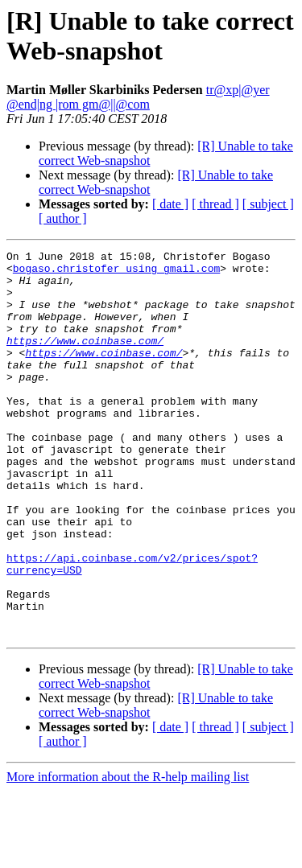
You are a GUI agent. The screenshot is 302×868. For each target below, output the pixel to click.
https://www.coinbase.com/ (85, 360)
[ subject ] (268, 204)
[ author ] (63, 218)
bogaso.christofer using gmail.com (116, 273)
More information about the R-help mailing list (128, 854)
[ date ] (170, 204)
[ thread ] (215, 204)
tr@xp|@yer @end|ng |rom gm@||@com (138, 97)
